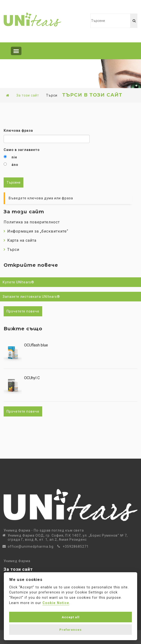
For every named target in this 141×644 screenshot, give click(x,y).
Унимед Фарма (17, 561)
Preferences (70, 630)
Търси (11, 250)
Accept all (71, 617)
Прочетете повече (23, 311)
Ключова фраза (18, 130)
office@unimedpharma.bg (31, 546)
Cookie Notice (56, 603)
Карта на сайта (20, 240)
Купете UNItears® (18, 282)
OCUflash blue (36, 345)
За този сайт (28, 95)
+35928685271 (76, 546)
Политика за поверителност (32, 222)
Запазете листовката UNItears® (31, 297)
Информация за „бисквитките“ (36, 231)
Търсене (13, 182)
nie (14, 157)
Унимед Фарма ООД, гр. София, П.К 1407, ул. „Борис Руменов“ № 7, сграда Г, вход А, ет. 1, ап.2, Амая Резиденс (68, 537)
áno (15, 165)
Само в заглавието (22, 150)
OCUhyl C (32, 378)
